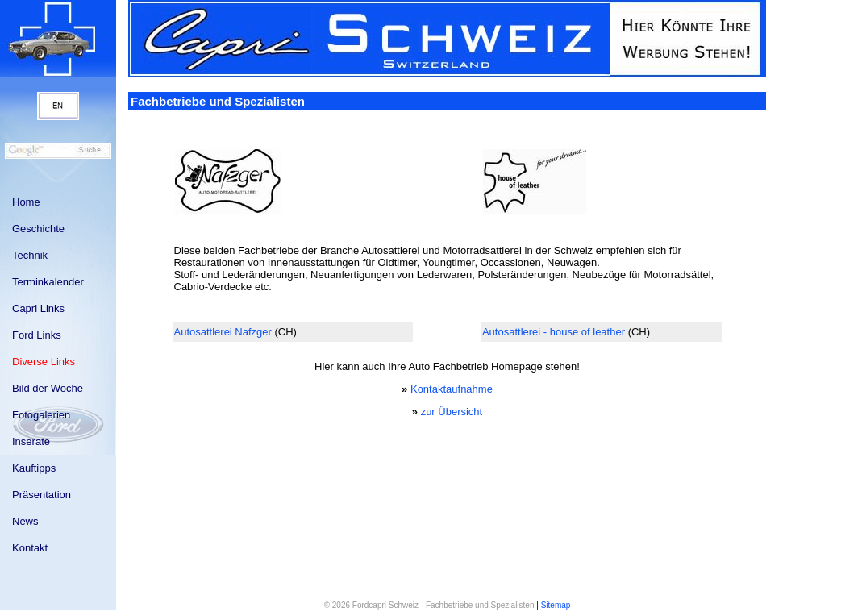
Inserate (31, 441)
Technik (30, 255)
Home (26, 202)
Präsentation (42, 495)
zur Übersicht (452, 412)
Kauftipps (34, 468)
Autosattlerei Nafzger (223, 332)
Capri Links (38, 308)
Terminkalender (48, 282)
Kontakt (30, 548)
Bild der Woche (48, 388)
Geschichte (38, 229)
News (25, 521)
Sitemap (556, 605)
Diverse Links (44, 362)
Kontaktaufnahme (452, 389)
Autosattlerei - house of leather (554, 332)
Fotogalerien (41, 415)
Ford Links (37, 335)
